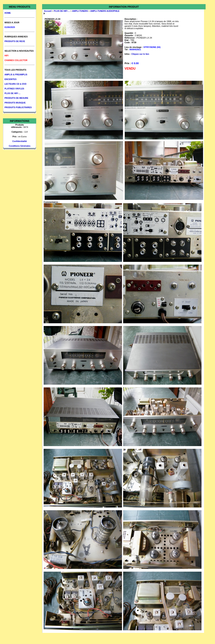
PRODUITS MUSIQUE (15, 103)
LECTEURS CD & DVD (15, 84)
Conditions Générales (20, 146)
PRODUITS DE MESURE (16, 98)
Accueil (48, 11)
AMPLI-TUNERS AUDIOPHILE (105, 11)
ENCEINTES (10, 79)
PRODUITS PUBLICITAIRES (18, 107)
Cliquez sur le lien (140, 54)
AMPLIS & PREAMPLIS (16, 75)
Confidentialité (20, 141)
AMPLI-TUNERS (80, 11)
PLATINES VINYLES (14, 89)
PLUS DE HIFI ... (12, 93)
